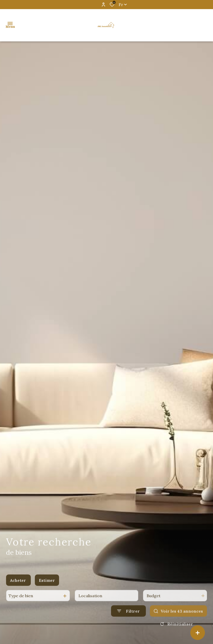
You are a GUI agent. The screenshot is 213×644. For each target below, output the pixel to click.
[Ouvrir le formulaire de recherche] (128, 617)
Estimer (47, 586)
